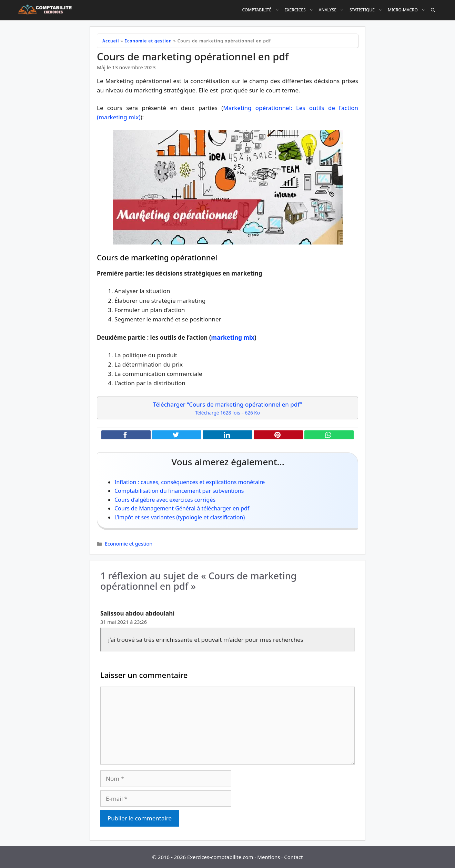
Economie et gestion (148, 41)
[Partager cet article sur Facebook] (126, 435)
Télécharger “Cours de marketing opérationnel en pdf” (228, 408)
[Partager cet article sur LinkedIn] (227, 435)
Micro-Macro (408, 10)
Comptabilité (262, 10)
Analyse (333, 10)
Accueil (111, 41)
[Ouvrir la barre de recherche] (433, 10)
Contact (293, 857)
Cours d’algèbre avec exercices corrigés (165, 500)
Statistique (367, 10)
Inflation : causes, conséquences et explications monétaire (190, 482)
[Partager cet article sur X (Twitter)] (177, 435)
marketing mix (233, 337)
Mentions (269, 857)
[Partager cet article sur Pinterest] (278, 435)
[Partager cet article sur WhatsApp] (329, 435)
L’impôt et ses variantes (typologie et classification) (180, 517)
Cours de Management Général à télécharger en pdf (182, 508)
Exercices (300, 10)
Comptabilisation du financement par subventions (179, 491)
